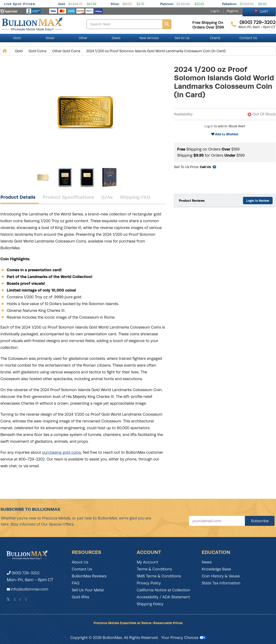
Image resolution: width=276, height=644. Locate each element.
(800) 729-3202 (23, 573)
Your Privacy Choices (184, 638)
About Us (80, 562)
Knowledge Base (216, 569)
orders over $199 (208, 27)
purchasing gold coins (61, 452)
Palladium (229, 4)
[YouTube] (26, 599)
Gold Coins (37, 51)
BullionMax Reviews (89, 576)
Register (233, 11)
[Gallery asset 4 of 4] (109, 177)
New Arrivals (149, 38)
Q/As (107, 197)
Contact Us (248, 38)
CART (261, 11)
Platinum (167, 4)
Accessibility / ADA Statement (163, 597)
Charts (215, 38)
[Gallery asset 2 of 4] (65, 177)
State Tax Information (221, 583)
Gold (61, 4)
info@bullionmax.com (30, 589)
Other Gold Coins (66, 51)
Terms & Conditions (154, 569)
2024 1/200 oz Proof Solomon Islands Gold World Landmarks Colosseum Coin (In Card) (156, 51)
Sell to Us (182, 38)
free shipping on (208, 23)
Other (83, 38)
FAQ (76, 583)
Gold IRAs (80, 597)
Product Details (18, 197)
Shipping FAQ (135, 197)
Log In (215, 11)
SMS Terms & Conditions (159, 576)
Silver (115, 4)
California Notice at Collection (164, 590)
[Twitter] (8, 599)
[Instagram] (20, 599)
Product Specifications (68, 197)
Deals (116, 38)
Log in (209, 126)
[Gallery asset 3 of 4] (87, 177)
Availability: (184, 114)
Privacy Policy (149, 583)
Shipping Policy (150, 604)
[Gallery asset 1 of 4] (85, 112)
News (207, 562)
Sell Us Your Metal (88, 590)
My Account (147, 562)
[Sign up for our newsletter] (217, 521)
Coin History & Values (221, 576)
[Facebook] (15, 599)
